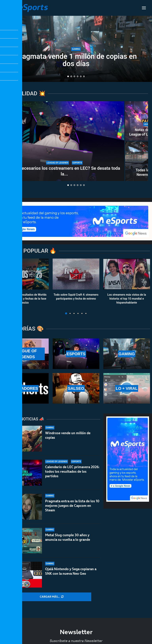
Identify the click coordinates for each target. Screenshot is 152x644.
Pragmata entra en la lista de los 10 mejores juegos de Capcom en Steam (72, 506)
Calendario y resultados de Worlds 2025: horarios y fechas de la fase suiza (25, 299)
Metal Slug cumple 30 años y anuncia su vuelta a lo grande (68, 537)
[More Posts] (52, 597)
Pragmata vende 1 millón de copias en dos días (76, 60)
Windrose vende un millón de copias (68, 435)
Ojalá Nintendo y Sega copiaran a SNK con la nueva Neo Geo (71, 571)
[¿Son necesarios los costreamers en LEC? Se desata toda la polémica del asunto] (64, 141)
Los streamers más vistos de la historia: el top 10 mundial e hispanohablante (127, 299)
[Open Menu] (144, 8)
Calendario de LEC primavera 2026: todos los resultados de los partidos (72, 472)
